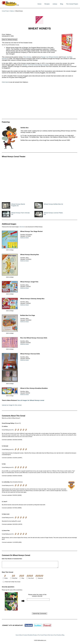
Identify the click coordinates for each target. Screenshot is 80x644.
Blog (62, 4)
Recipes (47, 4)
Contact (25, 636)
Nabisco (12, 11)
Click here (5, 82)
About (21, 636)
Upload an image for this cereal (12, 405)
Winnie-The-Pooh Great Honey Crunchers (36, 65)
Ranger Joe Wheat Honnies (50, 57)
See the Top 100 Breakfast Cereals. (11, 45)
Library (55, 4)
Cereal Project (5, 11)
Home (39, 4)
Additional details (25, 238)
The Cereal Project (72, 4)
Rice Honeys (27, 57)
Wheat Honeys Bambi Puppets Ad (18, 205)
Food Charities (58, 636)
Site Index (51, 636)
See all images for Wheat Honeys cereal (31, 400)
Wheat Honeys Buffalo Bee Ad (53, 204)
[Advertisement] (33, 102)
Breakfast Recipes (32, 636)
